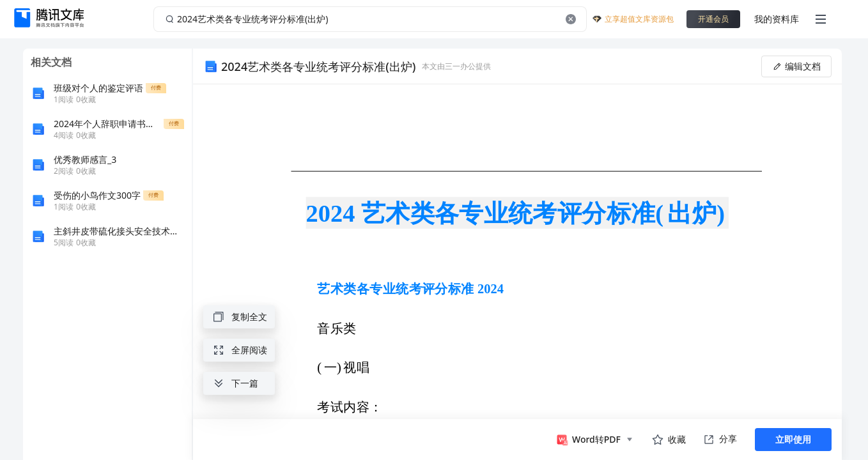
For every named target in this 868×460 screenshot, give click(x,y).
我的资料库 (777, 19)
